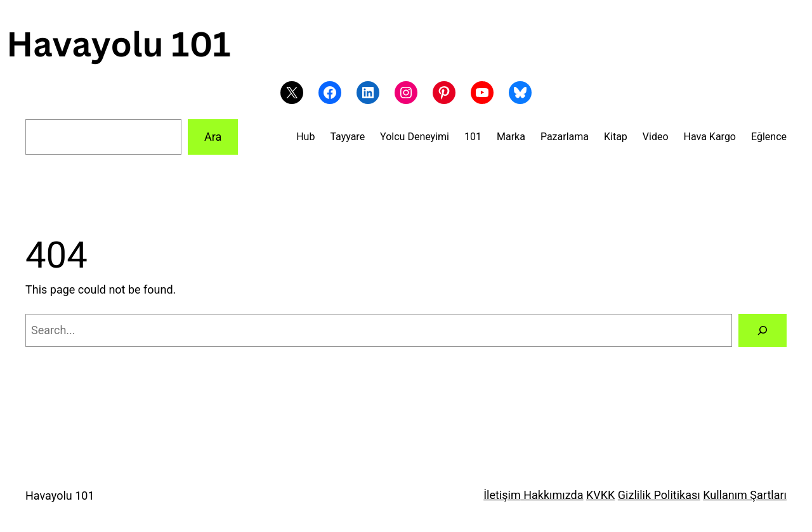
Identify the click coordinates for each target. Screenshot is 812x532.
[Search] (763, 330)
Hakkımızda (552, 495)
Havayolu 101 (60, 496)
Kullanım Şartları (745, 495)
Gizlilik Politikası (659, 495)
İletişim (502, 495)
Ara (213, 137)
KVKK (600, 495)
